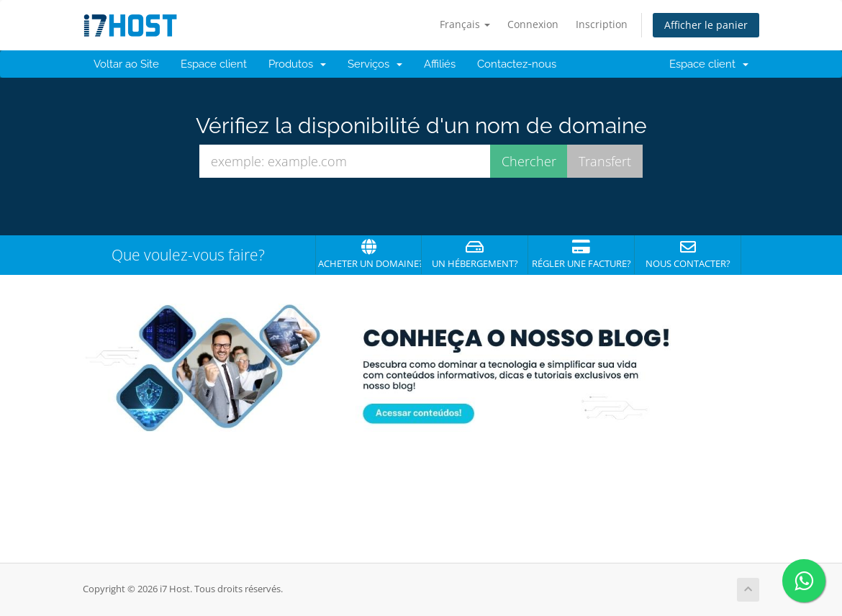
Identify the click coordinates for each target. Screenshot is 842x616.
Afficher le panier (706, 25)
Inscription (602, 24)
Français (465, 24)
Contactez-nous (517, 64)
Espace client (214, 64)
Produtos (297, 64)
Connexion (533, 24)
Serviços (375, 64)
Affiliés (440, 64)
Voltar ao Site (126, 64)
